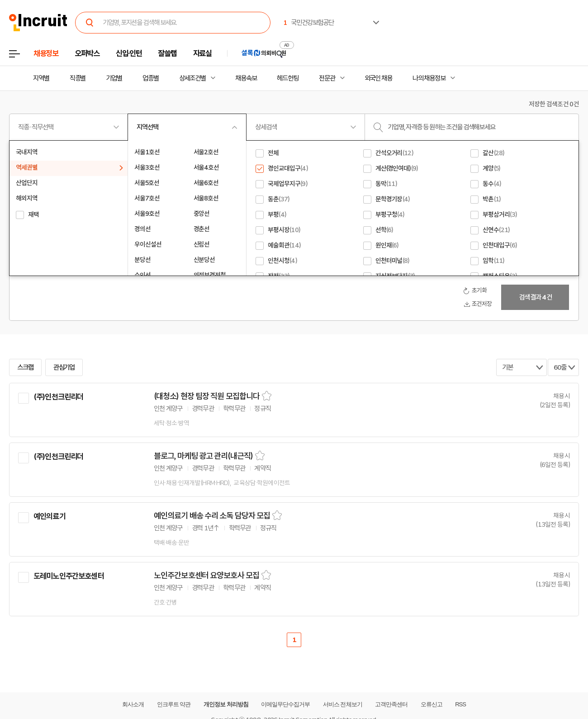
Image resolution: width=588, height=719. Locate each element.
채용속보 (246, 78)
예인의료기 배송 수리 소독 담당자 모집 (212, 516)
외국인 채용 (378, 78)
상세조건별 (192, 78)
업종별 (151, 78)
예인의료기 (50, 516)
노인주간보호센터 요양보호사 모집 (206, 576)
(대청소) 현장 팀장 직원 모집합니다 (207, 396)
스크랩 (25, 367)
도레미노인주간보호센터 (69, 576)
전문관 (327, 78)
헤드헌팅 (288, 78)
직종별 (78, 78)
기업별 (114, 78)
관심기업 (64, 367)
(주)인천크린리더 (58, 397)
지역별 (41, 78)
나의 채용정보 (429, 78)
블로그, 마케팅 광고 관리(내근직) (203, 456)
